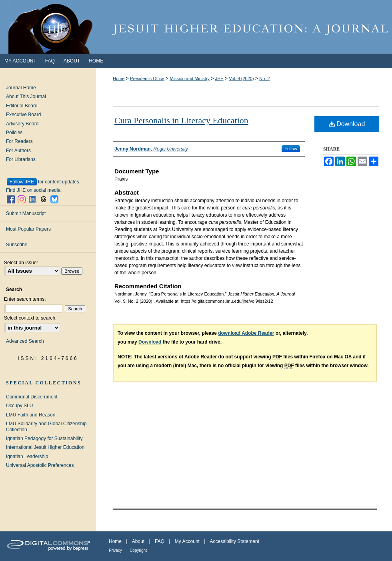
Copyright (138, 550)
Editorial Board (22, 106)
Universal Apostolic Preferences (40, 465)
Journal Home (21, 88)
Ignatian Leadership (27, 456)
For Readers (19, 141)
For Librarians (21, 159)
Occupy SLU (19, 406)
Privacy (115, 550)
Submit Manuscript (26, 213)
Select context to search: (30, 318)
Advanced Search (25, 341)
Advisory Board (22, 124)
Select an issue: (21, 263)
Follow (291, 149)
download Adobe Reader (246, 333)
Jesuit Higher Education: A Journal (196, 27)
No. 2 (264, 78)
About (138, 541)
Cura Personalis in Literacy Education (181, 120)
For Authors (18, 151)
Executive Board (23, 115)
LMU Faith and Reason (31, 415)
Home (119, 78)
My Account (187, 541)
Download (347, 124)
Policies (14, 133)
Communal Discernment (32, 397)
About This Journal (26, 97)
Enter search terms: (25, 299)
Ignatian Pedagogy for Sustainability (44, 438)
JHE (219, 78)
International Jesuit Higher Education (45, 447)
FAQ (160, 541)
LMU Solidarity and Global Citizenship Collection (46, 426)
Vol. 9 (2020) (241, 78)
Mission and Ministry (190, 78)
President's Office (147, 78)
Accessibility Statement (235, 541)
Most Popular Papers (28, 229)
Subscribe (17, 245)
